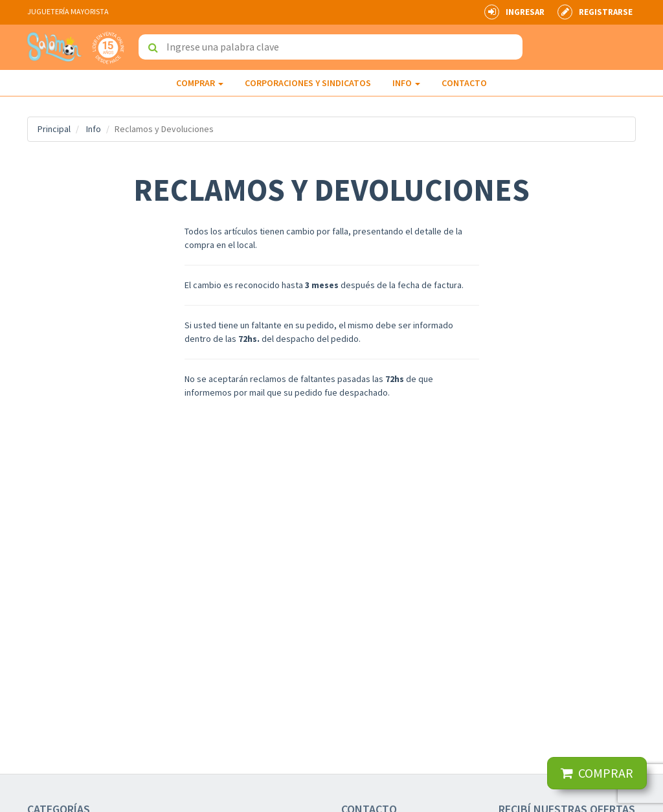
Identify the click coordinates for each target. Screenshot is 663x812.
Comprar (200, 83)
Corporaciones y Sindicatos (308, 83)
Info (94, 129)
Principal (54, 129)
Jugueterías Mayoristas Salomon (54, 47)
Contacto (464, 83)
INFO (406, 83)
